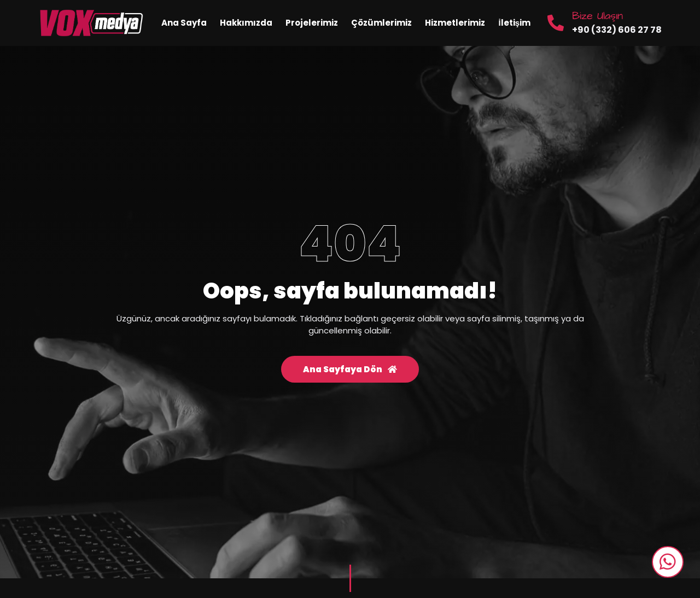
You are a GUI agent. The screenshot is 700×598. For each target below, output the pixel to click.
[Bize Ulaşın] (556, 23)
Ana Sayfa (184, 23)
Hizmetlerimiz (455, 23)
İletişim (514, 23)
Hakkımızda (246, 23)
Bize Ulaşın (597, 16)
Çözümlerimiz (381, 23)
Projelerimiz (312, 23)
